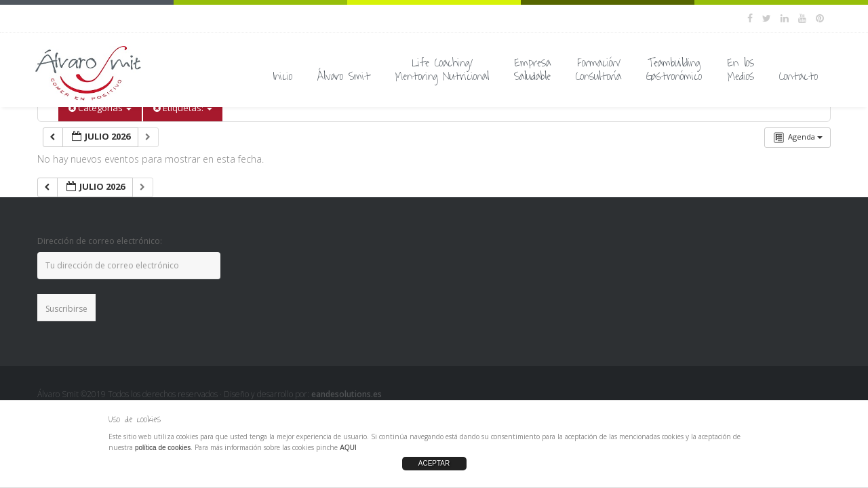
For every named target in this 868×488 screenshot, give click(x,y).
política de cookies (163, 448)
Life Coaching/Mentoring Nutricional (442, 70)
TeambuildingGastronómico (674, 70)
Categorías (100, 108)
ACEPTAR (434, 463)
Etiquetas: (183, 108)
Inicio (282, 77)
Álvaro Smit (344, 77)
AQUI (348, 448)
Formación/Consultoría (598, 70)
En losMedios (741, 70)
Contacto (798, 77)
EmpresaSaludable (532, 70)
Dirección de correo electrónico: (100, 241)
